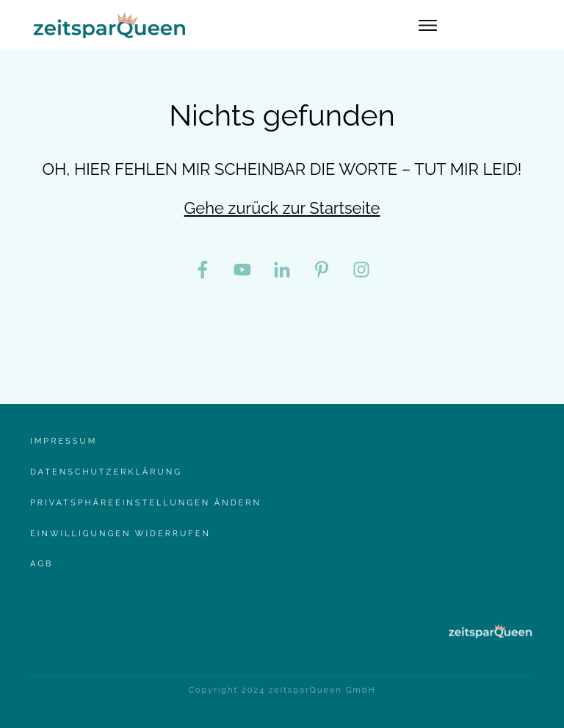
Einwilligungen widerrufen (120, 534)
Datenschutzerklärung (106, 472)
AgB (41, 564)
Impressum (64, 441)
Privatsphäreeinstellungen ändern (146, 503)
